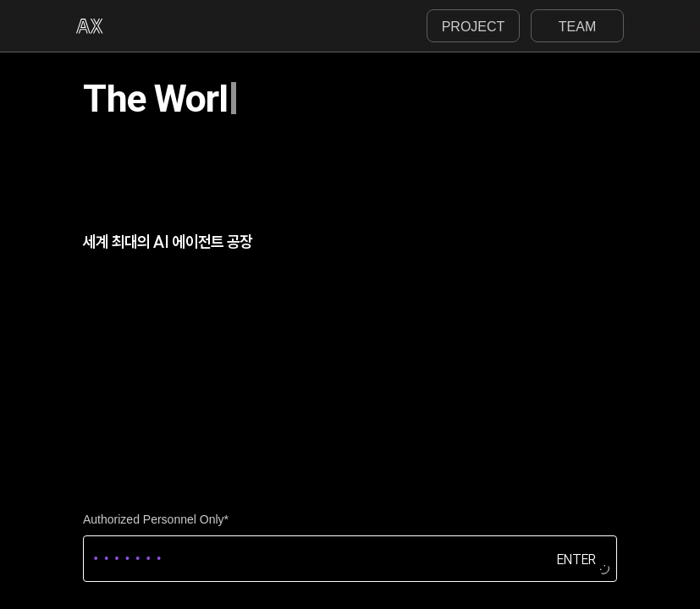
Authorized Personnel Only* (156, 519)
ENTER (576, 559)
